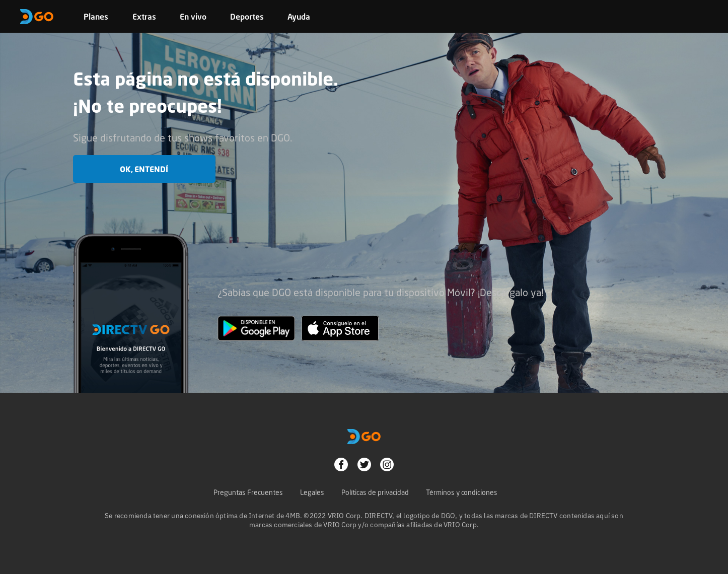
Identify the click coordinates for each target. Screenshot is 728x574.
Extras (144, 17)
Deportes (247, 17)
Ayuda (299, 17)
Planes (96, 17)
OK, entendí (144, 169)
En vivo (193, 17)
